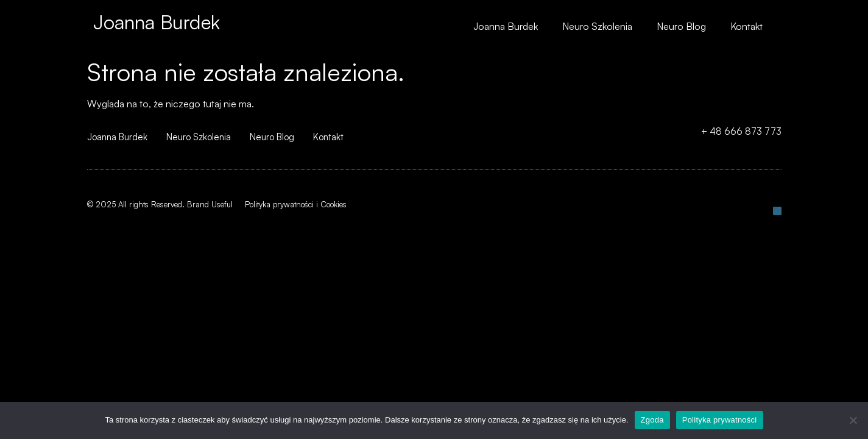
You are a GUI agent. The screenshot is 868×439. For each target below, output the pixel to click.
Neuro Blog (681, 26)
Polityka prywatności (720, 420)
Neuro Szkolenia (597, 26)
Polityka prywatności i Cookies (296, 204)
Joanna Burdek (157, 22)
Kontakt (746, 26)
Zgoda (652, 420)
